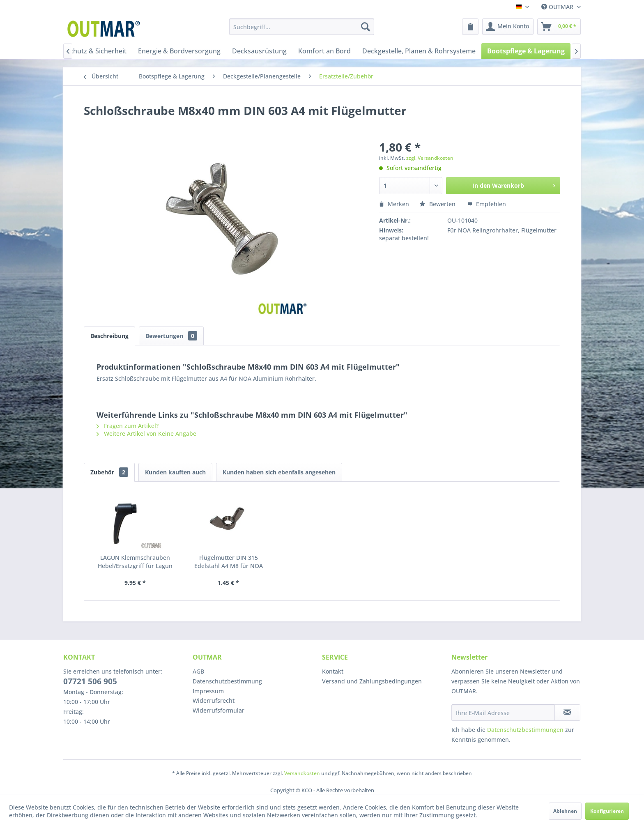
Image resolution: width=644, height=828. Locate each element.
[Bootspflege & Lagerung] (526, 51)
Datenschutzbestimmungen (525, 730)
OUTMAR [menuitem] (558, 7)
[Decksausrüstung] (259, 51)
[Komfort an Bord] (324, 51)
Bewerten (438, 204)
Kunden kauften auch (175, 472)
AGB (198, 671)
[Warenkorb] (559, 27)
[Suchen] (366, 27)
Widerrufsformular (218, 710)
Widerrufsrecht (214, 700)
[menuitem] (302, 27)
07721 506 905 (90, 681)
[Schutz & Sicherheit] (96, 51)
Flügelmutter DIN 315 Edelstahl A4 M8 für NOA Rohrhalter (229, 562)
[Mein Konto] (508, 27)
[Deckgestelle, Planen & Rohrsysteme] (419, 51)
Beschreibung (109, 336)
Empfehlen (487, 204)
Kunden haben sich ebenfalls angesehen (279, 472)
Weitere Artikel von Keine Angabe (146, 434)
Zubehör (109, 472)
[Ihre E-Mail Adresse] (503, 713)
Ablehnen (565, 811)
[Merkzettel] (470, 27)
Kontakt (333, 671)
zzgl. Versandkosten (430, 158)
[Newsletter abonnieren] (567, 713)
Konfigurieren (607, 811)
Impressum (208, 691)
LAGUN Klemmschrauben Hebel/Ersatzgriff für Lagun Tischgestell (135, 562)
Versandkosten (302, 773)
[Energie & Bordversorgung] (179, 51)
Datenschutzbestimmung (227, 681)
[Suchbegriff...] (302, 27)
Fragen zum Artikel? (128, 426)
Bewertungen (171, 336)
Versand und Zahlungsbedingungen (372, 681)
